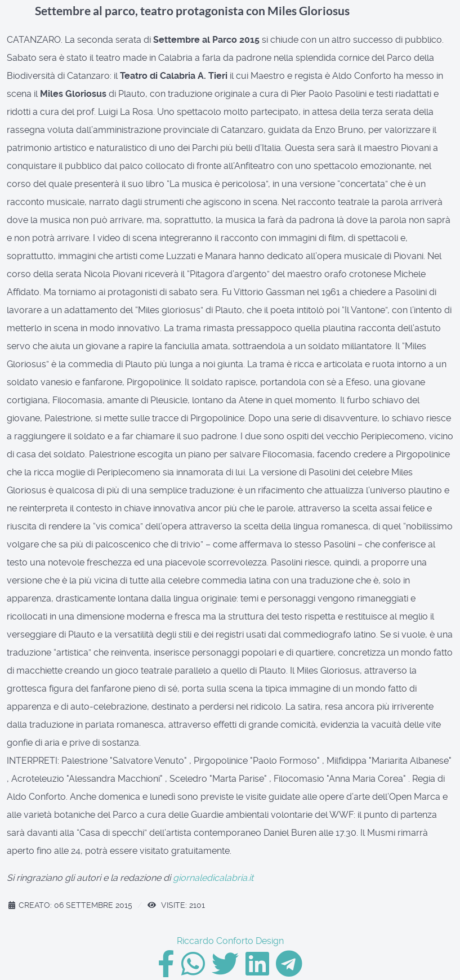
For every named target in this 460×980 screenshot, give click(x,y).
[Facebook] (167, 971)
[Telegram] (289, 971)
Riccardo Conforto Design (230, 941)
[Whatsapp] (194, 971)
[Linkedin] (258, 971)
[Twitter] (226, 971)
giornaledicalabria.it (213, 878)
